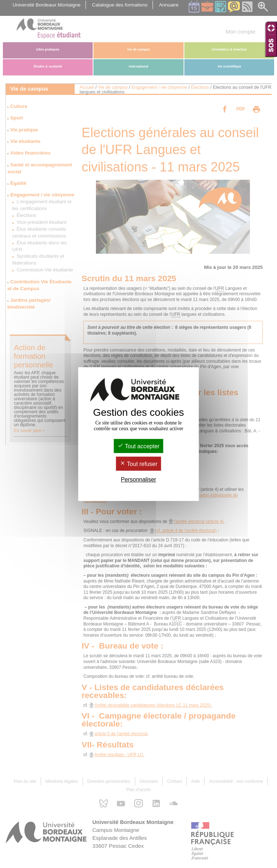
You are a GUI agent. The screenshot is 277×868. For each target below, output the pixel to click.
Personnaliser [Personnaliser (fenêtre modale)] (138, 479)
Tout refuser (139, 464)
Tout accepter (138, 446)
